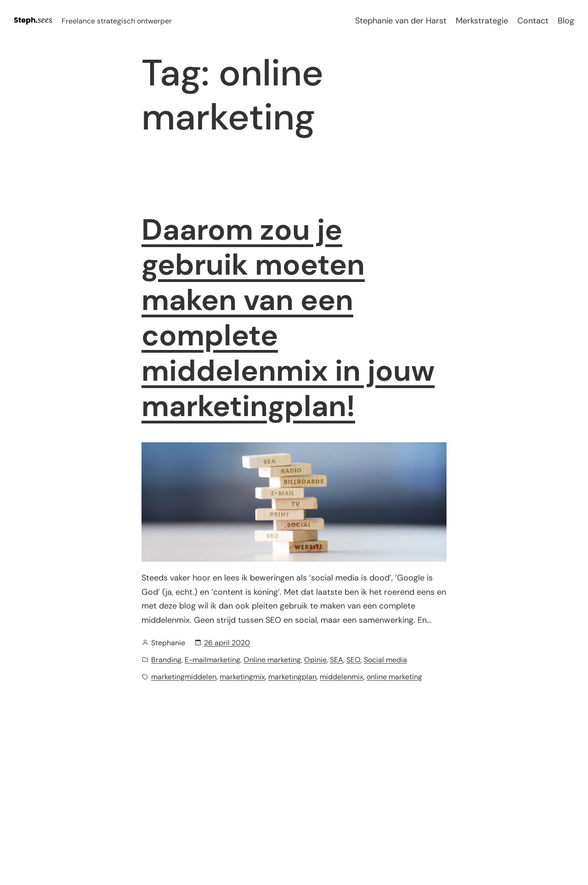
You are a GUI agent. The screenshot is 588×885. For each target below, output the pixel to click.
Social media (385, 660)
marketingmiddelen (184, 677)
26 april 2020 (227, 643)
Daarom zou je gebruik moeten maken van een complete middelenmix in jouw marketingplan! (288, 318)
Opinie (315, 660)
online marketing (394, 677)
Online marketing (272, 660)
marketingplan (292, 677)
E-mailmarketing (212, 660)
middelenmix (342, 677)
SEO (353, 660)
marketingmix (242, 677)
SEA (336, 660)
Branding (166, 660)
